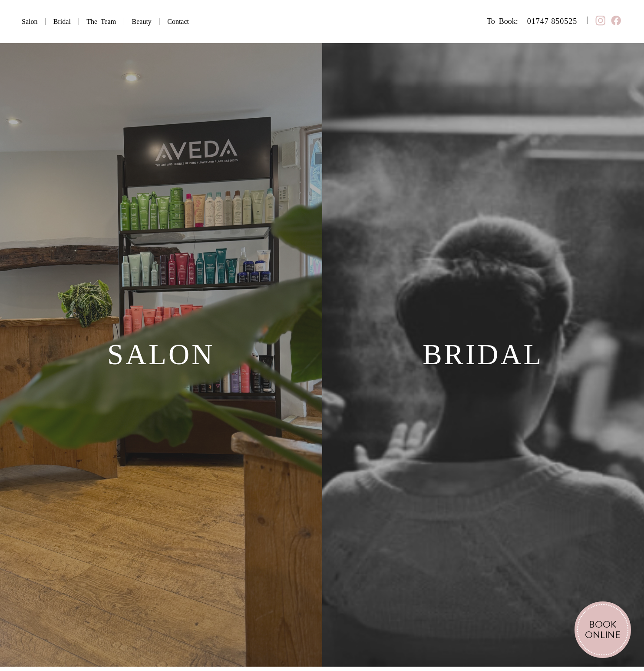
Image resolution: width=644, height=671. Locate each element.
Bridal (62, 22)
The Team (101, 22)
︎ (616, 21)
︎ (601, 21)
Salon (30, 22)
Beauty (142, 22)
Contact (178, 22)
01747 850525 (552, 21)
